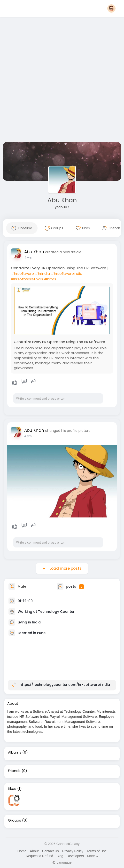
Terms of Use (97, 851)
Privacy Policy (73, 851)
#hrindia (42, 273)
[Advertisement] (57, 80)
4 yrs (28, 258)
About (34, 851)
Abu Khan (62, 200)
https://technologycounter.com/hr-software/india (65, 685)
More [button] (93, 856)
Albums (15, 752)
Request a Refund (39, 856)
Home (22, 851)
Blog (60, 856)
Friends (14, 771)
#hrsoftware (22, 273)
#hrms (50, 279)
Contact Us (50, 851)
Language (62, 862)
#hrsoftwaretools (27, 279)
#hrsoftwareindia (67, 273)
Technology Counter (56, 612)
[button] (111, 8)
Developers (75, 856)
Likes (12, 789)
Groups (15, 820)
